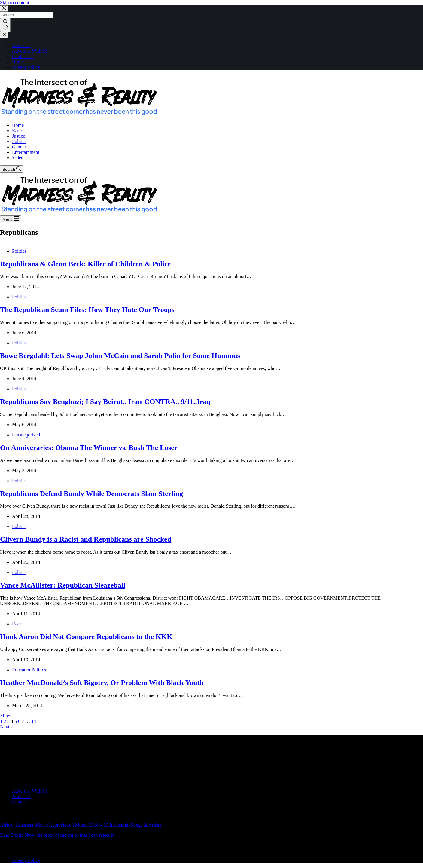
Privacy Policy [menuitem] (26, 860)
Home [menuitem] (18, 125)
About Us (21, 46)
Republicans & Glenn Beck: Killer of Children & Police (85, 264)
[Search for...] (27, 15)
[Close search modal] (4, 9)
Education (22, 670)
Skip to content (15, 3)
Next (7, 727)
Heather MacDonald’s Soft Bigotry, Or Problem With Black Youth (102, 683)
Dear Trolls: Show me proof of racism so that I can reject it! (58, 835)
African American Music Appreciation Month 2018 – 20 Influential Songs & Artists (81, 825)
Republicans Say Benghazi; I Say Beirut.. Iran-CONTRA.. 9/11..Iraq (105, 402)
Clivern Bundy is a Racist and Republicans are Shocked (86, 539)
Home (18, 62)
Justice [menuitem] (19, 136)
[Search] (12, 169)
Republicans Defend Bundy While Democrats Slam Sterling (91, 494)
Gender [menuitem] (19, 147)
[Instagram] (17, 768)
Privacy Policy (26, 67)
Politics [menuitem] (19, 141)
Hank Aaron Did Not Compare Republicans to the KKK (86, 637)
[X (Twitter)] (11, 768)
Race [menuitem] (17, 131)
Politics (19, 251)
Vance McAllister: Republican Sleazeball (63, 585)
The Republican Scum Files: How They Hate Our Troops (87, 310)
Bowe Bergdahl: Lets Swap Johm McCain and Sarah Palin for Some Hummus (120, 356)
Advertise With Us (30, 51)
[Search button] (5, 25)
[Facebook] (4, 768)
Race (17, 624)
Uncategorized (26, 435)
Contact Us (23, 56)
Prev (6, 716)
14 (34, 721)
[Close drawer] (4, 35)
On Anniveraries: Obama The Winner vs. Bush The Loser (89, 448)
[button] (79, 96)
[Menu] (11, 219)
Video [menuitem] (18, 158)
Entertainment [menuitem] (26, 152)
